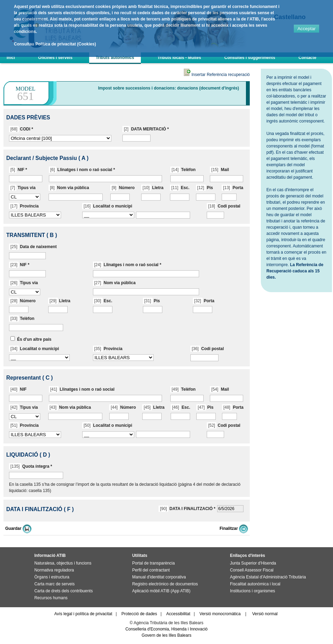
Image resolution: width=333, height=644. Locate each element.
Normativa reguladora (54, 570)
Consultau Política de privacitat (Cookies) (55, 44)
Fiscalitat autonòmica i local (255, 584)
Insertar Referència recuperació (217, 75)
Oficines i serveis (55, 58)
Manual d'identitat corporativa (159, 577)
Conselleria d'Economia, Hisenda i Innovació (166, 629)
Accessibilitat (178, 614)
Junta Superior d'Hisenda (253, 563)
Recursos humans (51, 598)
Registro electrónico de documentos (165, 584)
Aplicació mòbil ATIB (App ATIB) (161, 591)
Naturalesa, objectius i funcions (63, 563)
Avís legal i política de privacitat (83, 614)
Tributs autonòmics (115, 58)
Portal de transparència (153, 563)
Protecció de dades (139, 614)
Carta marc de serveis (54, 584)
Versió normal (265, 614)
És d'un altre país (34, 339)
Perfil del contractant (151, 570)
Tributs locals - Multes (179, 58)
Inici (11, 58)
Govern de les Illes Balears (166, 635)
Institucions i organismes (253, 591)
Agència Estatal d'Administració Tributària (268, 577)
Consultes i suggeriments (250, 58)
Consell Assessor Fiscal (252, 570)
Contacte (308, 58)
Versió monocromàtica (220, 614)
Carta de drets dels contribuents (63, 591)
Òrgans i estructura (52, 577)
